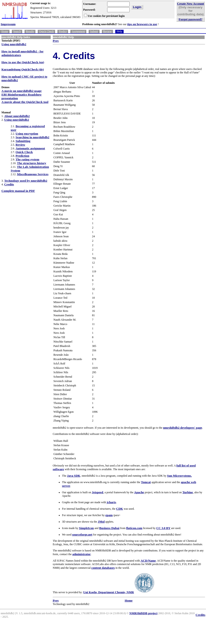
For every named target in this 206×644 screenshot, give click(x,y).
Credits (9, 184)
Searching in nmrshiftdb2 (32, 137)
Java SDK (74, 476)
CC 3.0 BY (163, 528)
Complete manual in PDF (18, 191)
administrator (81, 554)
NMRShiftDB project (144, 613)
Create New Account (191, 4)
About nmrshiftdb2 (17, 116)
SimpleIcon (86, 528)
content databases (103, 568)
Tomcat (146, 482)
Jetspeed (98, 492)
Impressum (8, 24)
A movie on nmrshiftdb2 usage (21, 91)
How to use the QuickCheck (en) (23, 62)
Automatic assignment (30, 148)
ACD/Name (148, 561)
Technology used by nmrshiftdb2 (26, 181)
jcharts (111, 502)
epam (109, 515)
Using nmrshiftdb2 (14, 44)
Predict (63, 31)
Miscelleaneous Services (33, 174)
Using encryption (27, 134)
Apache (139, 492)
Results (30, 31)
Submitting (23, 141)
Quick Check (46, 31)
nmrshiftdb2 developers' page (183, 428)
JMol (101, 522)
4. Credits (74, 56)
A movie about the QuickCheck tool (25, 102)
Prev (56, 41)
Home (5, 31)
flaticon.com (134, 528)
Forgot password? (191, 19)
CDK (120, 509)
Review (108, 31)
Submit (94, 31)
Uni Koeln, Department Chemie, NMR (109, 592)
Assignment (78, 31)
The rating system (27, 159)
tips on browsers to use (142, 24)
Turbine (188, 492)
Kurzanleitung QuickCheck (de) (23, 69)
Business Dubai (109, 528)
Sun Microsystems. (179, 476)
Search (17, 31)
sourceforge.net (82, 534)
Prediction (22, 156)
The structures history (31, 163)
